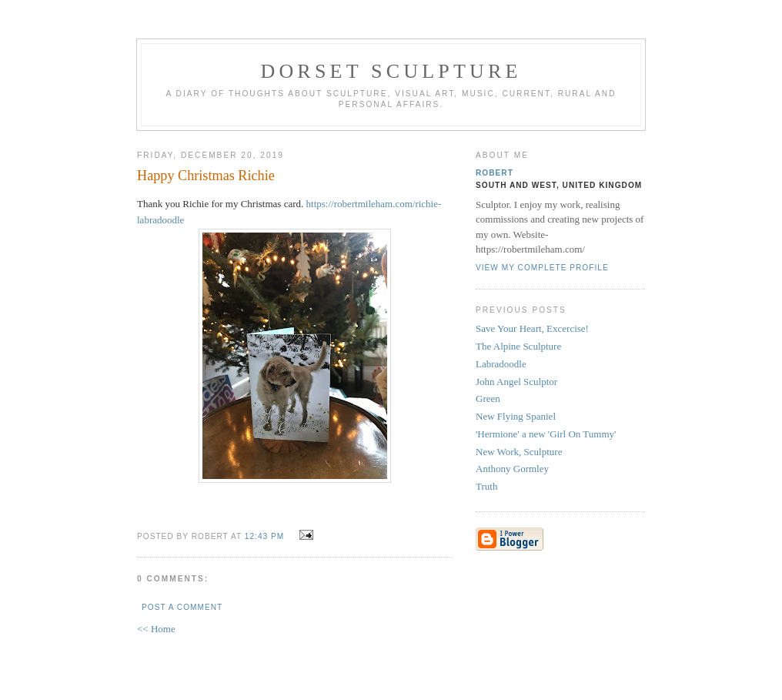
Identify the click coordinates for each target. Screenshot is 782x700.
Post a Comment (182, 607)
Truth (486, 486)
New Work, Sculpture (519, 452)
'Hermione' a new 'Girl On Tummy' (546, 434)
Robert (495, 173)
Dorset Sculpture (391, 71)
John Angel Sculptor (516, 382)
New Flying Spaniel (516, 416)
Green (488, 399)
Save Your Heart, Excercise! (532, 328)
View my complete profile (542, 268)
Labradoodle (501, 364)
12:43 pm (264, 536)
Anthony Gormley (512, 469)
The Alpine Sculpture (518, 346)
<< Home (156, 629)
